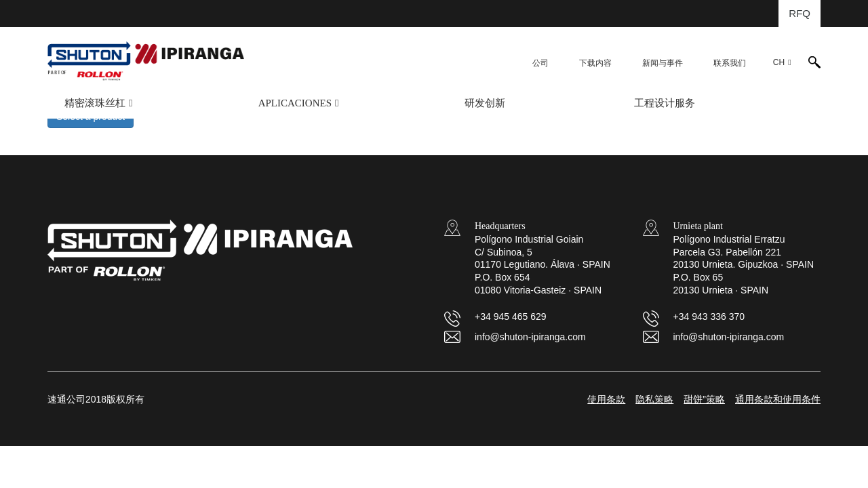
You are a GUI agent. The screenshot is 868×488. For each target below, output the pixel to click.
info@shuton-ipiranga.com (530, 337)
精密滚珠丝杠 (95, 103)
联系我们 (730, 63)
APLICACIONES (295, 103)
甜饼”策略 (704, 399)
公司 (540, 63)
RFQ (800, 13)
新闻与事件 (663, 63)
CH (779, 62)
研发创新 (485, 103)
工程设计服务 (665, 103)
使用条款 (606, 399)
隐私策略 (654, 399)
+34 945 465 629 (511, 317)
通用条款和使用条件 (778, 399)
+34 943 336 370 (709, 317)
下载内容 (595, 63)
